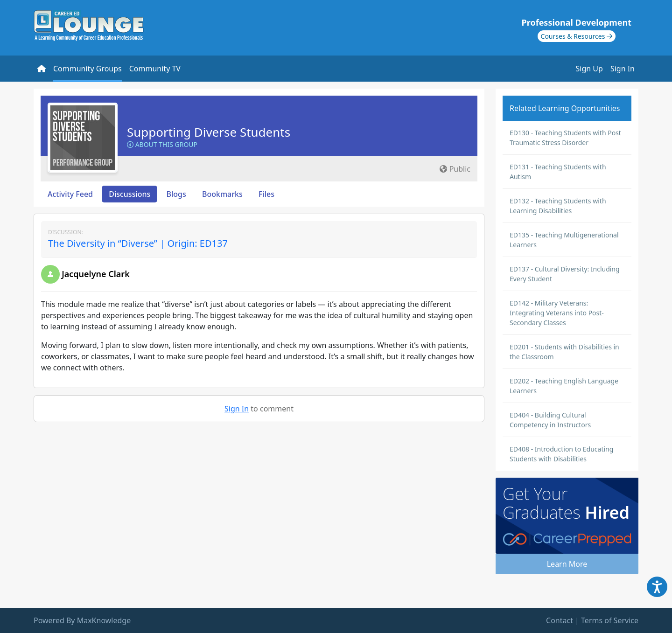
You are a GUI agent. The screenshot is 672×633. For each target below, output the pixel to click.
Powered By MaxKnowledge (82, 620)
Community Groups (87, 69)
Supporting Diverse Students (209, 132)
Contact (560, 620)
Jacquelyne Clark (96, 274)
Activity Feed (70, 194)
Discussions (129, 194)
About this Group (162, 144)
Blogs (176, 194)
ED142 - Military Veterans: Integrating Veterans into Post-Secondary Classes (557, 313)
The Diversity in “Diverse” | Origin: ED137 (138, 243)
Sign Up (589, 69)
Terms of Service (610, 620)
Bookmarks (222, 194)
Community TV (155, 69)
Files (266, 194)
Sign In (623, 69)
